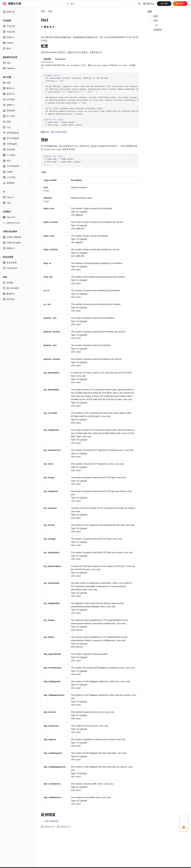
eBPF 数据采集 (52, 821)
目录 (150, 12)
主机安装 (47, 59)
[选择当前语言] (139, 4)
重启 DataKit (57, 132)
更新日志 (149, 4)
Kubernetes (60, 59)
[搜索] (95, 4)
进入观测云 (180, 4)
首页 (43, 11)
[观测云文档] (4, 4)
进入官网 (164, 4)
